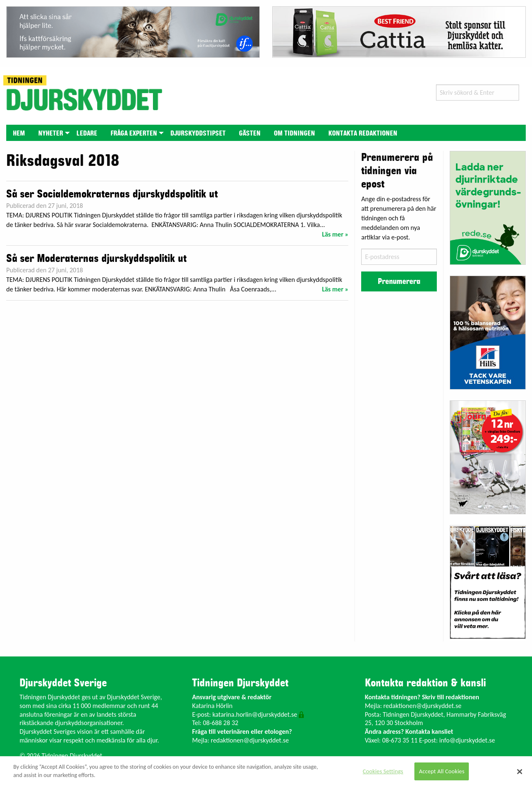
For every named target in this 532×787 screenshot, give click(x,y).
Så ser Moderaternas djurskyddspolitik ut (96, 259)
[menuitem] (19, 133)
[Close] (520, 772)
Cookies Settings (383, 771)
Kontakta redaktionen (363, 133)
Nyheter (51, 133)
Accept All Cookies (442, 771)
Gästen (250, 133)
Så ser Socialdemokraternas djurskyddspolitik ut (112, 194)
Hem (19, 133)
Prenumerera (399, 281)
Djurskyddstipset (198, 133)
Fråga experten (134, 133)
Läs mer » (335, 234)
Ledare (87, 133)
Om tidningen (294, 133)
